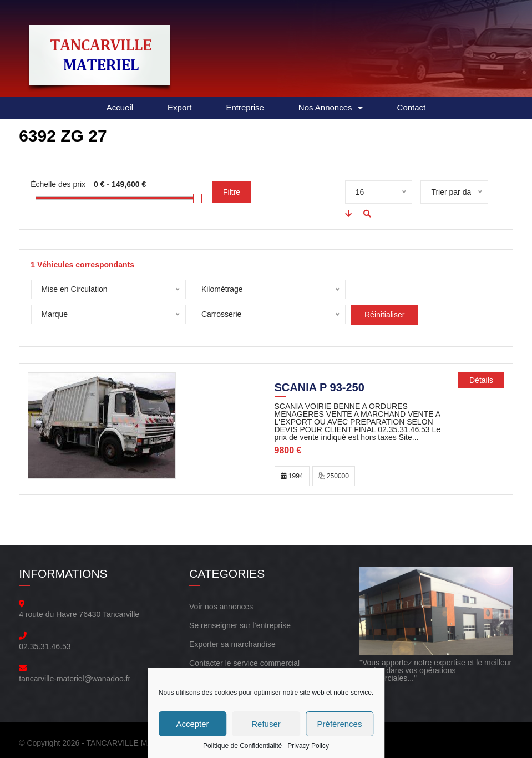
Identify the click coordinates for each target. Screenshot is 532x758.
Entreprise (245, 107)
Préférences (340, 724)
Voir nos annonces (221, 607)
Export (179, 107)
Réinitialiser (221, 315)
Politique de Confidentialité (242, 746)
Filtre (232, 192)
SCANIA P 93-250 (320, 388)
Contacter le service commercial (244, 663)
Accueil (120, 107)
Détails (481, 380)
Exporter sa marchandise (232, 644)
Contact (412, 107)
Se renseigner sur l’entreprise (240, 625)
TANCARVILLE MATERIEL (133, 743)
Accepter (192, 724)
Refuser (266, 724)
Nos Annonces (331, 108)
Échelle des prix (58, 184)
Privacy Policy (308, 746)
